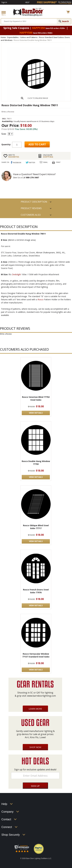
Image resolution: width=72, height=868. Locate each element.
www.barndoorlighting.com (41, 696)
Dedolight (16, 274)
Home (3, 37)
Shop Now (35, 747)
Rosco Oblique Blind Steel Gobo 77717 (36, 527)
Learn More (35, 709)
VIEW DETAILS (36, 413)
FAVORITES (21, 156)
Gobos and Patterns (29, 37)
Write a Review (8, 112)
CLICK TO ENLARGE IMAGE (38, 98)
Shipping (56, 156)
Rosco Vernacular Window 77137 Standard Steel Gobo (36, 655)
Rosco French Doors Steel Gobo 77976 (36, 591)
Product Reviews (31, 208)
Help (27, 2)
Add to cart (37, 145)
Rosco (41, 299)
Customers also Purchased (31, 216)
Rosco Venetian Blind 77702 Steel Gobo (36, 398)
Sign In (4, 2)
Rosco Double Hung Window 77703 (36, 463)
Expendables (13, 37)
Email (45, 162)
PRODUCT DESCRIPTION (34, 202)
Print (58, 162)
